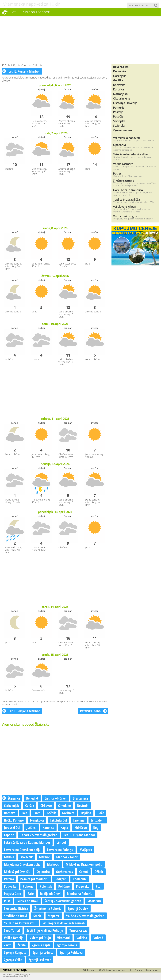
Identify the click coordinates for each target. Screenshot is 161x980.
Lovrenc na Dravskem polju (22, 850)
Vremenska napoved (126, 138)
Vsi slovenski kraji (125, 206)
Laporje (9, 835)
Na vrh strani (152, 970)
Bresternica (80, 798)
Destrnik (83, 805)
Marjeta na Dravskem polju (22, 864)
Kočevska (119, 85)
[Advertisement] (80, 40)
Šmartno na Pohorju (48, 908)
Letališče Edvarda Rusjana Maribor (27, 842)
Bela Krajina (121, 67)
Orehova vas (64, 872)
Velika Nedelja (14, 938)
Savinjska (119, 121)
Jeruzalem (98, 820)
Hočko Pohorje (14, 820)
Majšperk (86, 850)
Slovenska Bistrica (16, 908)
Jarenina (79, 820)
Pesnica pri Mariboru (34, 879)
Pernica (9, 879)
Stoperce (54, 916)
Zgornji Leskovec (40, 960)
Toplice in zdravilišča (126, 199)
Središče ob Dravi (15, 916)
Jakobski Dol (59, 820)
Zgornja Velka (13, 960)
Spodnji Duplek (78, 908)
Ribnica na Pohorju (80, 894)
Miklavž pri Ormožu (17, 872)
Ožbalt (99, 872)
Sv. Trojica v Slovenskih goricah (64, 923)
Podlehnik (80, 879)
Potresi (118, 173)
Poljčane (64, 886)
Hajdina (86, 813)
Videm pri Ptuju (40, 938)
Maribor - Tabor (67, 857)
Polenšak (46, 886)
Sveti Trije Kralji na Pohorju (45, 930)
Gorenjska (120, 76)
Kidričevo (81, 827)
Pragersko (83, 886)
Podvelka (10, 886)
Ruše (7, 901)
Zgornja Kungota (15, 952)
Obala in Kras (122, 98)
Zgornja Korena (67, 945)
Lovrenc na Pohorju (60, 850)
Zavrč (8, 945)
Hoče (101, 813)
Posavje (118, 112)
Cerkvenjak (11, 805)
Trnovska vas (78, 930)
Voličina (82, 938)
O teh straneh (90, 970)
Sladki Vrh (94, 901)
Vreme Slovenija (15, 970)
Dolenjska (119, 71)
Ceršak (30, 805)
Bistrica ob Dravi (56, 798)
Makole (9, 857)
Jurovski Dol (12, 827)
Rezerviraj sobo (93, 711)
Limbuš (61, 842)
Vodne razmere (123, 164)
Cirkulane (64, 805)
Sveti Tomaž (12, 930)
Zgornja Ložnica (43, 952)
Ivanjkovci (37, 820)
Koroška (118, 89)
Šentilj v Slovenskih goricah (63, 901)
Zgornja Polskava (71, 952)
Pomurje (119, 107)
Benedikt (32, 798)
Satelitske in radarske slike (130, 154)
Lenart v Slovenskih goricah (39, 835)
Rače (31, 894)
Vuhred (98, 938)
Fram (37, 813)
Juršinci (31, 827)
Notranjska (120, 94)
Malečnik (27, 857)
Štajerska (11, 798)
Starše (37, 916)
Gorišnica (68, 813)
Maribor (44, 857)
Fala (24, 813)
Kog (96, 827)
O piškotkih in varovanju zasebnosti (115, 970)
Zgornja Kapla (41, 945)
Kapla (64, 827)
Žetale (21, 945)
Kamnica (48, 827)
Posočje (118, 116)
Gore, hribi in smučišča (128, 190)
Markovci (53, 864)
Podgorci (61, 879)
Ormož (84, 872)
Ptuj (99, 886)
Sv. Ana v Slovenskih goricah (85, 916)
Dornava (10, 813)
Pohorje (28, 886)
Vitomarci (64, 938)
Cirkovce (46, 805)
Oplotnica (43, 872)
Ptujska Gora (13, 894)
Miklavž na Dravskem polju (84, 864)
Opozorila (119, 145)
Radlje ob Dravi (50, 894)
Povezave (139, 970)
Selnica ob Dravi (27, 901)
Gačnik (51, 813)
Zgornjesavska (122, 130)
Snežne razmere (124, 180)
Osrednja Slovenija (125, 103)
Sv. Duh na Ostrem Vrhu (20, 923)
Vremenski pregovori (127, 216)
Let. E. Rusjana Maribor (21, 71)
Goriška (118, 80)
